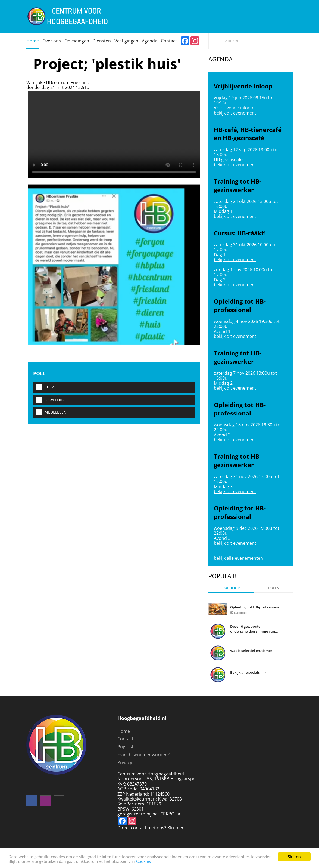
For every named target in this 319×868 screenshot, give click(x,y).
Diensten (102, 41)
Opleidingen (77, 41)
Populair (231, 588)
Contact (169, 41)
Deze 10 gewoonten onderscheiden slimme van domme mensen (253, 629)
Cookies (143, 862)
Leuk (43, 388)
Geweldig (48, 400)
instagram (45, 801)
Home (33, 41)
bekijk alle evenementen (238, 558)
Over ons (52, 41)
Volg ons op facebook (32, 801)
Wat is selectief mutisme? (251, 651)
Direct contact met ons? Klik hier (151, 828)
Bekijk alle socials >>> (248, 672)
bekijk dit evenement (235, 113)
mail (59, 801)
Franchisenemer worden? (143, 755)
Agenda (150, 41)
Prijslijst (125, 747)
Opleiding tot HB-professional (255, 607)
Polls (273, 588)
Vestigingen (126, 41)
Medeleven (50, 412)
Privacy (125, 762)
